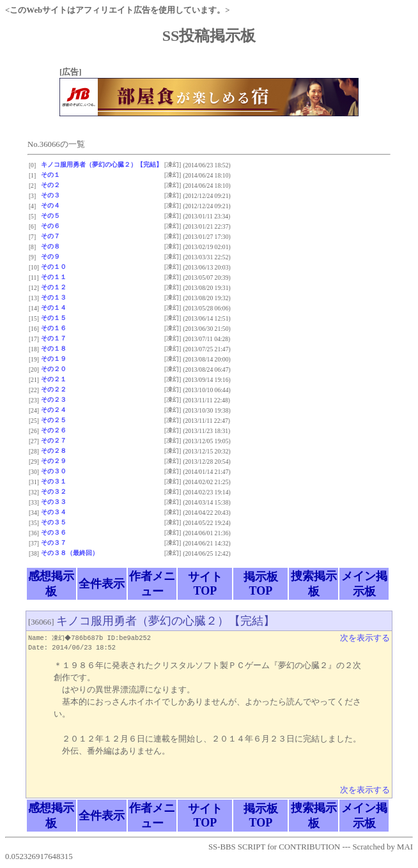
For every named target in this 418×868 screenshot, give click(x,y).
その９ (50, 256)
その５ (50, 216)
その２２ (54, 389)
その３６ (54, 532)
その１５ (54, 318)
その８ (50, 246)
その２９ (54, 461)
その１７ (54, 338)
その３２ (54, 491)
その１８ (54, 348)
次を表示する (365, 638)
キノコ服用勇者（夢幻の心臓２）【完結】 (102, 164)
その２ (50, 185)
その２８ (54, 451)
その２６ (54, 430)
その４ (50, 205)
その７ (50, 236)
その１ (50, 175)
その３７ (54, 543)
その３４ (54, 512)
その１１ (54, 277)
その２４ (54, 410)
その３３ (54, 502)
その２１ (54, 379)
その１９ (54, 359)
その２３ (54, 400)
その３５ (54, 522)
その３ (50, 195)
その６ (50, 226)
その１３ (54, 297)
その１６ (54, 328)
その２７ (54, 440)
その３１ (54, 481)
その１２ (54, 287)
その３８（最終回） (70, 553)
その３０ (54, 471)
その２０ (54, 369)
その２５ (54, 420)
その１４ (54, 308)
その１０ (54, 267)
